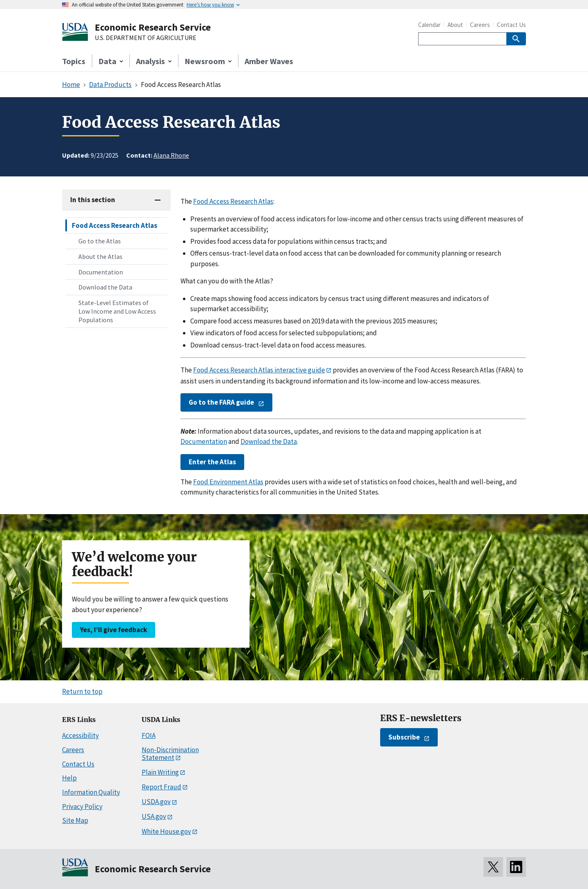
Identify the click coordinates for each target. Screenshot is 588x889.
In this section (93, 200)
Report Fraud (161, 787)
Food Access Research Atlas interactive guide (259, 370)
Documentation (101, 272)
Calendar (429, 25)
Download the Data (105, 287)
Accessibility (80, 735)
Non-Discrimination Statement (170, 754)
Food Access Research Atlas (115, 225)
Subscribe (404, 737)
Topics (74, 61)
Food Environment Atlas (228, 482)
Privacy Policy (82, 807)
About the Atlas (100, 256)
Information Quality (91, 792)
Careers (480, 25)
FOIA (149, 735)
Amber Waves (269, 61)
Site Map (75, 820)
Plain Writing (160, 772)
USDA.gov (156, 802)
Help (69, 778)
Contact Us (511, 25)
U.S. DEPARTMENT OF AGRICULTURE (146, 38)
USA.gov (154, 816)
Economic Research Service (153, 27)
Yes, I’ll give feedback (114, 630)
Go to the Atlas (100, 241)
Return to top (82, 691)
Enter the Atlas (212, 462)
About (455, 25)
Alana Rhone (171, 155)
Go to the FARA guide (221, 402)
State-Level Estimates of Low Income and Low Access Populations (117, 311)
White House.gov (166, 831)
